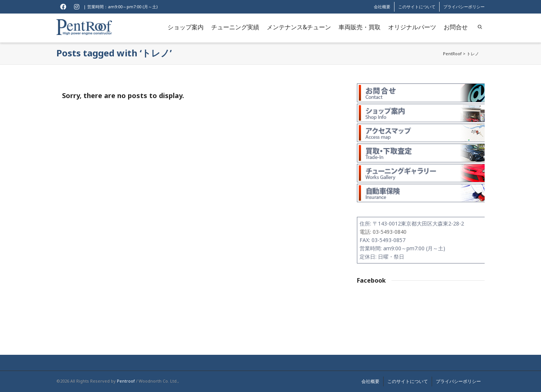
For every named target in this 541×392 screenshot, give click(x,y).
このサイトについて (417, 7)
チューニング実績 (235, 27)
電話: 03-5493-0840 (383, 232)
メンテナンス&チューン (299, 27)
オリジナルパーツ (412, 27)
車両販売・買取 (360, 27)
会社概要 (382, 7)
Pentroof (126, 381)
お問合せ (456, 27)
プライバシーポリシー (464, 7)
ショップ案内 (186, 27)
